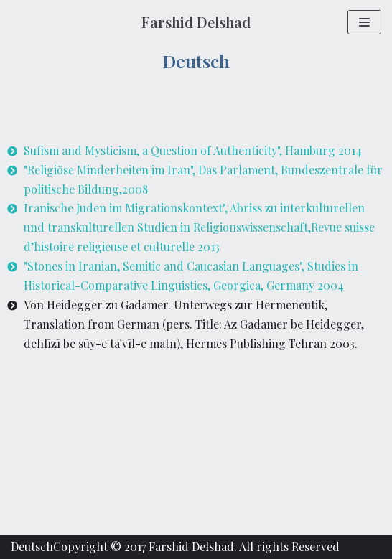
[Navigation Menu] (364, 22)
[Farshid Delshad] (196, 22)
